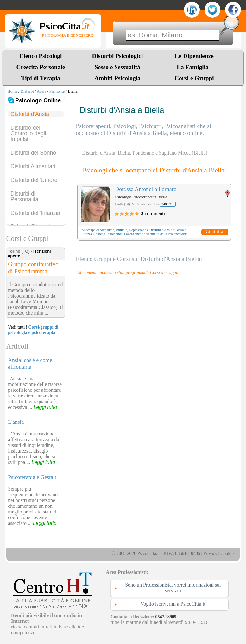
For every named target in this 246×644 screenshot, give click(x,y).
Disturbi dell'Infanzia (35, 213)
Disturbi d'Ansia (30, 114)
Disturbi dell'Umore (34, 180)
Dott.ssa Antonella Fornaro (146, 189)
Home (13, 91)
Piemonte (57, 91)
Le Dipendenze (194, 56)
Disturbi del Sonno (33, 153)
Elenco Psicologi (41, 56)
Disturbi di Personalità (24, 196)
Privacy (210, 553)
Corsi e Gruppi (194, 78)
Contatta (214, 232)
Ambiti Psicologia (117, 78)
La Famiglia (194, 67)
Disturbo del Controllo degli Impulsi (28, 133)
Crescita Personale (41, 67)
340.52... (168, 204)
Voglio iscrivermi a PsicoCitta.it (173, 604)
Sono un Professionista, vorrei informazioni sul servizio (173, 588)
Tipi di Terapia (41, 78)
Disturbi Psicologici (118, 56)
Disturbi (27, 91)
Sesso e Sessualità (117, 67)
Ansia (41, 91)
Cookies (228, 553)
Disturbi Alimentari (33, 166)
